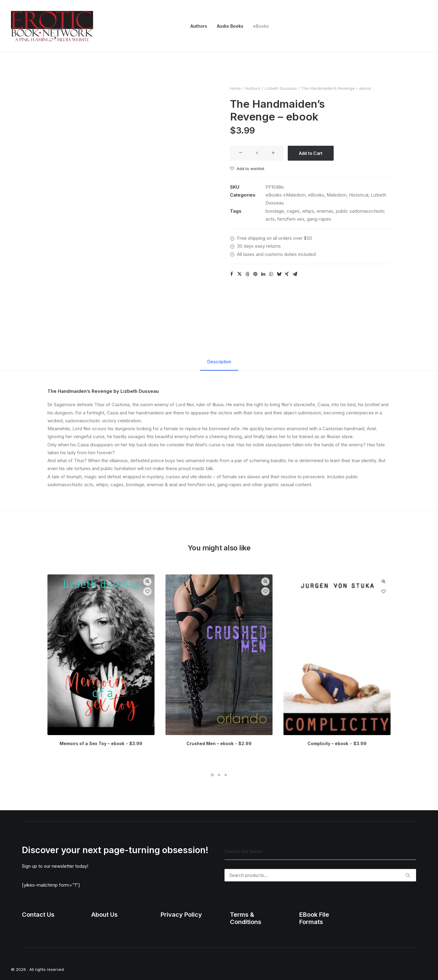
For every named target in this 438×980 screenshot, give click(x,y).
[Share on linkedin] (263, 274)
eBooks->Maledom (286, 195)
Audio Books (230, 26)
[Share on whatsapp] (271, 274)
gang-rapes (319, 219)
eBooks (261, 26)
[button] (241, 153)
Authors (199, 26)
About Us (104, 915)
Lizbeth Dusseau (281, 88)
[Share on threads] (247, 274)
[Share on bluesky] (279, 274)
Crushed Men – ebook (219, 743)
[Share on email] (295, 274)
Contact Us (38, 915)
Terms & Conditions (246, 918)
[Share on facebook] (231, 274)
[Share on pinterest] (255, 274)
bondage (275, 211)
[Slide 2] (219, 775)
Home (235, 88)
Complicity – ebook (337, 743)
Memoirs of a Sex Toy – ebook (101, 743)
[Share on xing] (287, 274)
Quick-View (147, 582)
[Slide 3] (226, 775)
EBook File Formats (314, 918)
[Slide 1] (212, 775)
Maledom (337, 195)
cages (293, 211)
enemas (325, 211)
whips (308, 211)
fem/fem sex (291, 219)
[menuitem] (199, 26)
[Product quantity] (257, 153)
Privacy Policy (181, 915)
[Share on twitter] (239, 274)
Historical (359, 195)
